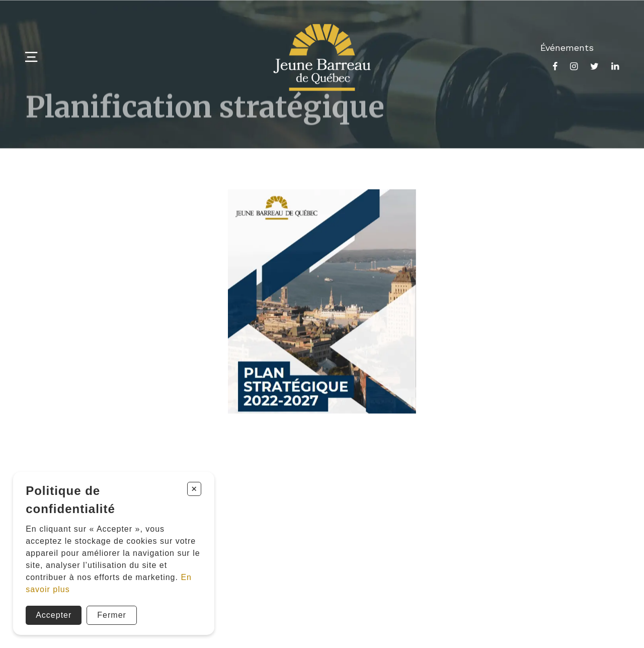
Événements (567, 48)
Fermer (112, 615)
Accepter (54, 615)
